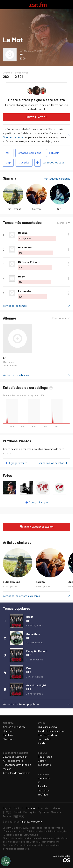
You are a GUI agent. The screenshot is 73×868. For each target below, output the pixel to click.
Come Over (33, 634)
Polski (17, 812)
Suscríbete (44, 765)
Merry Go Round (36, 651)
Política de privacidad (38, 831)
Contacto (9, 731)
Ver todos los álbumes (16, 375)
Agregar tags (38, 163)
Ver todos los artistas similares (21, 596)
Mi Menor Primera (29, 262)
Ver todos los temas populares (21, 704)
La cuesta (24, 291)
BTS (29, 621)
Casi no (23, 233)
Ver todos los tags (54, 162)
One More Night (36, 685)
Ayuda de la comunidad (52, 731)
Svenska (56, 812)
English (7, 808)
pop (8, 162)
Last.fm (38, 5)
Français (43, 808)
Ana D (60, 209)
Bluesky (42, 786)
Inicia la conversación (39, 527)
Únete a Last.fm (37, 117)
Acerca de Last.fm (14, 727)
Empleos (8, 735)
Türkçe (7, 816)
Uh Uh (22, 276)
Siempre (62, 223)
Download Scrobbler (15, 757)
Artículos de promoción (17, 773)
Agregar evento (18, 463)
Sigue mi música (47, 727)
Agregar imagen (38, 502)
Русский (44, 812)
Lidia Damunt (13, 209)
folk (8, 153)
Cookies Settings (13, 835)
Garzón (36, 209)
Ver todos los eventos (51, 463)
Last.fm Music (31, 835)
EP (21, 54)
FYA (29, 668)
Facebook (44, 778)
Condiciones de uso (15, 831)
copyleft (54, 153)
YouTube (43, 794)
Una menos (25, 247)
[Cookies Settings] (6, 861)
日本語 (7, 812)
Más (69, 235)
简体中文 (19, 816)
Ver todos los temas (15, 306)
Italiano (55, 808)
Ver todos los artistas (57, 179)
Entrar (42, 761)
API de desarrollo (13, 761)
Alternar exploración (5, 5)
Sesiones (8, 739)
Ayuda (42, 743)
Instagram (44, 790)
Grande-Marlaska (13, 137)
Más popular (60, 318)
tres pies (24, 162)
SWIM (30, 617)
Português (30, 812)
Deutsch (19, 808)
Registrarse (45, 757)
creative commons (30, 153)
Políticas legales (59, 831)
